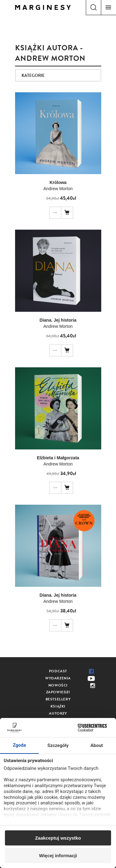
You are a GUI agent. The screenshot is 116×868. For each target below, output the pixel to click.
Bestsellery (58, 699)
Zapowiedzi (58, 692)
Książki (58, 706)
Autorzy (58, 713)
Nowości (58, 685)
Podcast (58, 671)
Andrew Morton (58, 189)
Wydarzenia (58, 678)
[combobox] (58, 75)
